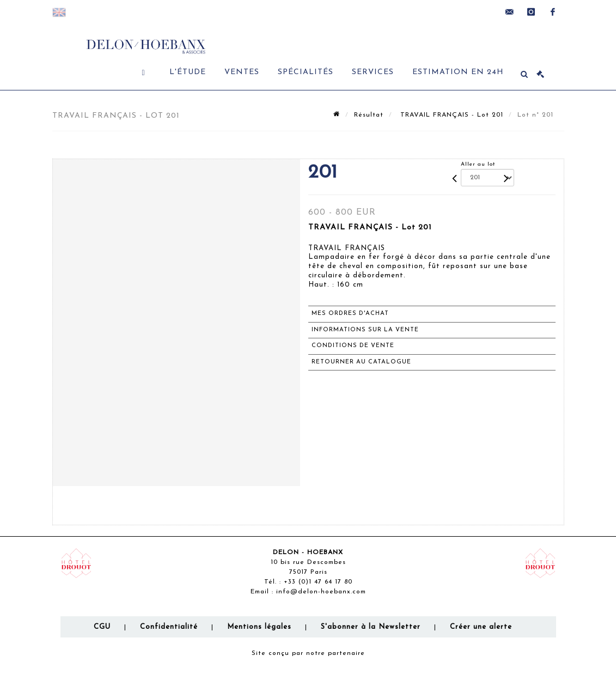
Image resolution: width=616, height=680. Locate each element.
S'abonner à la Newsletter (371, 627)
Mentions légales (259, 627)
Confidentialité (169, 627)
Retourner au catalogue (361, 362)
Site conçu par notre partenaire (308, 653)
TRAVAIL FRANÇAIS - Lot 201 (450, 115)
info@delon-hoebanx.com (321, 592)
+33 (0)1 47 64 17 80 (318, 582)
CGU (102, 627)
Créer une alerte (481, 627)
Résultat (369, 115)
